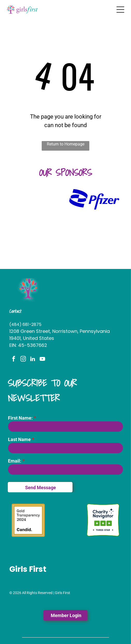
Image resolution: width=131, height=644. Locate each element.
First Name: (20, 418)
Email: (15, 461)
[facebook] (13, 360)
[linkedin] (33, 360)
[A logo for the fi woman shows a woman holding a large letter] (37, 223)
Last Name (19, 439)
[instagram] (23, 360)
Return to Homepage (66, 144)
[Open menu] (120, 10)
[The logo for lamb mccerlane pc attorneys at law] (37, 246)
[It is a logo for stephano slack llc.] (94, 223)
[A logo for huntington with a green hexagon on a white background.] (37, 199)
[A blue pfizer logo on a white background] (94, 199)
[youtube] (42, 360)
